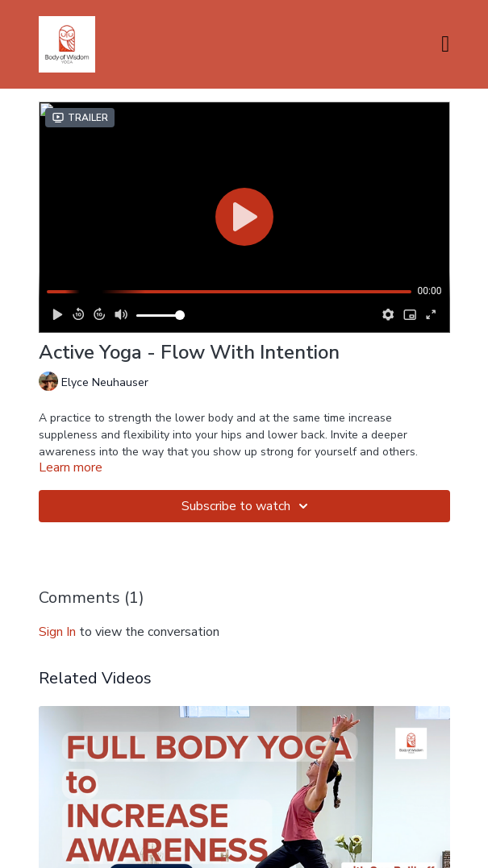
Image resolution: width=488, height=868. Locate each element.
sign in (57, 632)
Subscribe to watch (247, 506)
